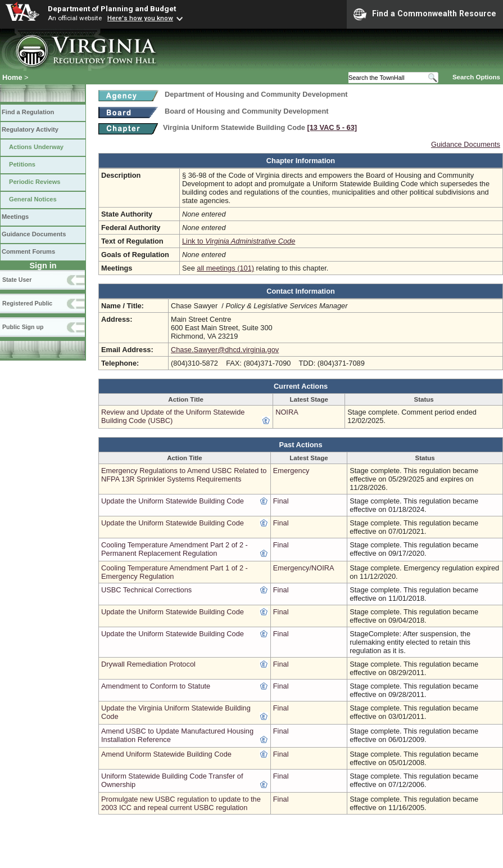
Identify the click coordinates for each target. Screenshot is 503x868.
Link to (239, 241)
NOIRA (287, 412)
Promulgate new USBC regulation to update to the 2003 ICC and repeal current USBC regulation (181, 803)
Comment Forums (28, 251)
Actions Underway (36, 147)
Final (281, 501)
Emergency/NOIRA (304, 568)
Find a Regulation (28, 112)
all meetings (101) (225, 268)
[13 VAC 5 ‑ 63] (332, 127)
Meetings (15, 217)
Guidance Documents (34, 234)
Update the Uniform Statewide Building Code (173, 501)
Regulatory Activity (30, 129)
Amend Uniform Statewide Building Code (166, 754)
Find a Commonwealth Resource (425, 14)
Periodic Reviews (35, 182)
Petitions (22, 164)
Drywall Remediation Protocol (148, 664)
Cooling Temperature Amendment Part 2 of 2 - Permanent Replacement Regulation (175, 549)
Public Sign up (23, 327)
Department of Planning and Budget (112, 8)
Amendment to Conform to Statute (156, 686)
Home (12, 77)
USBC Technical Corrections (146, 590)
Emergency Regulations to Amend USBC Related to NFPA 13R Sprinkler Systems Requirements (184, 475)
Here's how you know (140, 18)
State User (17, 280)
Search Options (476, 77)
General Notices (33, 199)
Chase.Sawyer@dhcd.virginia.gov (225, 350)
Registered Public (27, 303)
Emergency (291, 471)
